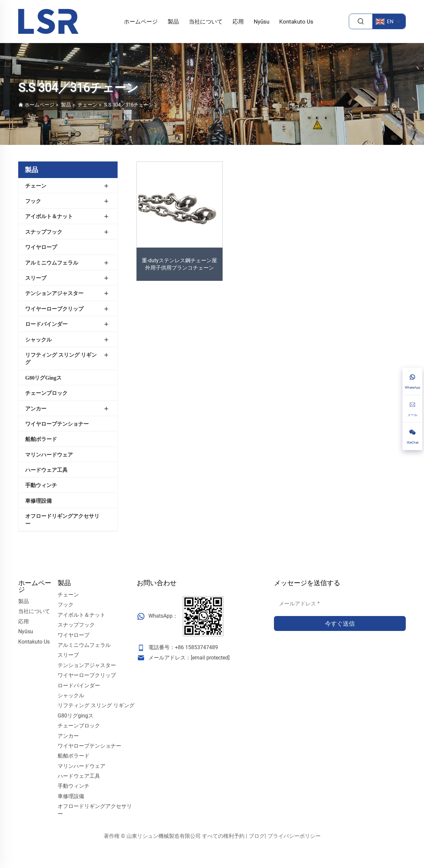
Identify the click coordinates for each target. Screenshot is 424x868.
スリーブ (36, 278)
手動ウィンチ (41, 485)
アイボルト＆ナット (49, 216)
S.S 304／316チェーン (129, 105)
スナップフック (44, 232)
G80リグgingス (43, 378)
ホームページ (141, 22)
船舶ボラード (41, 439)
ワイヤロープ (41, 247)
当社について (206, 22)
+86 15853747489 (196, 647)
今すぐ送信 (340, 623)
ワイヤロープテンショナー (57, 424)
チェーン (87, 105)
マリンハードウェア (49, 455)
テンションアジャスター (54, 293)
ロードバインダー (46, 324)
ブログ (257, 836)
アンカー (36, 409)
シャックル (38, 340)
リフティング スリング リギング (61, 359)
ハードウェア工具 (46, 470)
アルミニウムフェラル (52, 263)
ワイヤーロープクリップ (54, 309)
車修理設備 (38, 501)
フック (33, 201)
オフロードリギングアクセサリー (62, 520)
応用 (238, 22)
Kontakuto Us (296, 22)
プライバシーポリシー (294, 836)
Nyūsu (262, 22)
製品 (173, 22)
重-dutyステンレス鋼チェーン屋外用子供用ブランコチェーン (179, 264)
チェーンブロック (46, 393)
